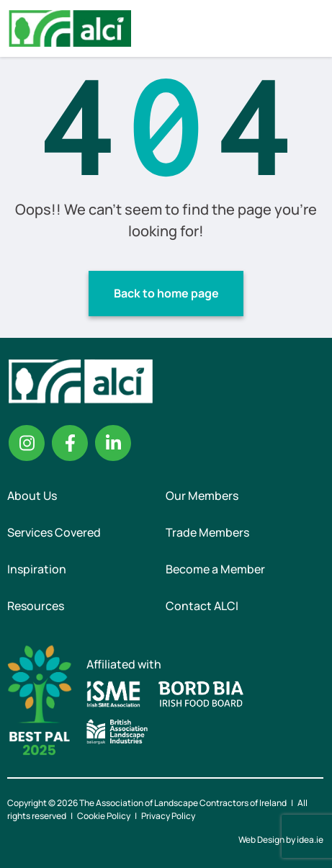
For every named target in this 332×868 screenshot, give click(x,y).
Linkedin (113, 443)
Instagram (27, 443)
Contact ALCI (202, 606)
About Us (32, 496)
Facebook (70, 443)
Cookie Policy (104, 816)
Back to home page (166, 293)
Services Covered (54, 532)
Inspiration (37, 569)
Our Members (202, 496)
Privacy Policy (168, 816)
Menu (309, 28)
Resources (36, 606)
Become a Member (215, 569)
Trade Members (207, 532)
